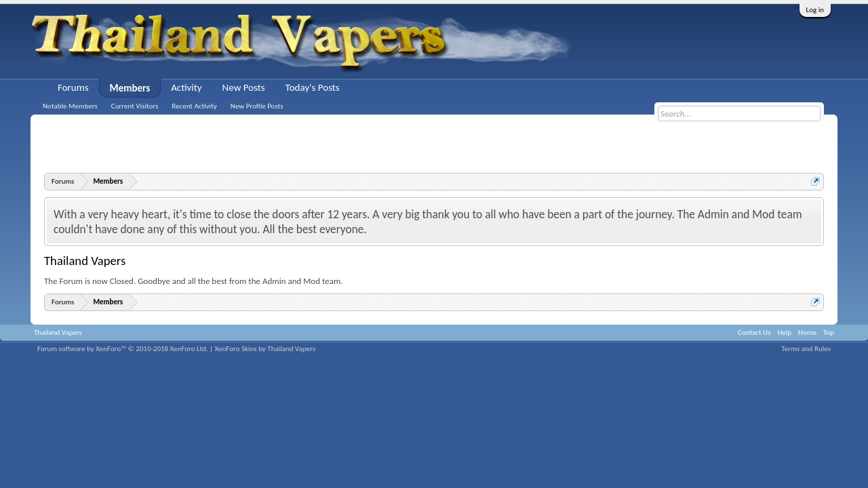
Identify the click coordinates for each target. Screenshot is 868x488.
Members (130, 88)
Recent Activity (194, 106)
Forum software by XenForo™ (123, 349)
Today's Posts (313, 87)
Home (807, 332)
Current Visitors (135, 106)
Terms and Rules (806, 349)
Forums (73, 87)
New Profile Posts (257, 106)
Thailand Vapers (58, 332)
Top (829, 332)
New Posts (244, 87)
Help (784, 332)
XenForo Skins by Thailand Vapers (265, 349)
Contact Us (754, 332)
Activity (186, 87)
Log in (815, 10)
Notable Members (70, 106)
